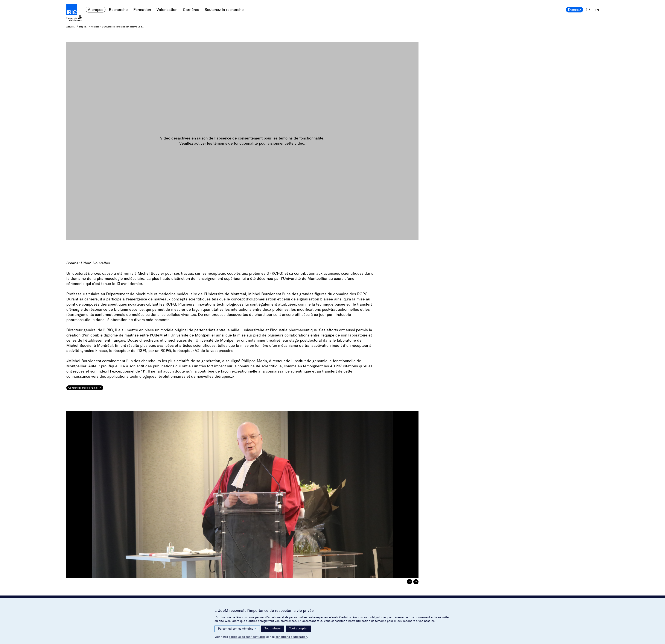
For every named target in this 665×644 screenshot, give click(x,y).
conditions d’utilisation (291, 637)
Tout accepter (298, 628)
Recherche (118, 10)
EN (597, 10)
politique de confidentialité (247, 637)
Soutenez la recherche (224, 10)
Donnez (574, 10)
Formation (142, 10)
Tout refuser (273, 628)
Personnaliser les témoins (237, 629)
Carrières (191, 10)
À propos (96, 10)
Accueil (70, 27)
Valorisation (167, 10)
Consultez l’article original (83, 388)
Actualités (94, 27)
